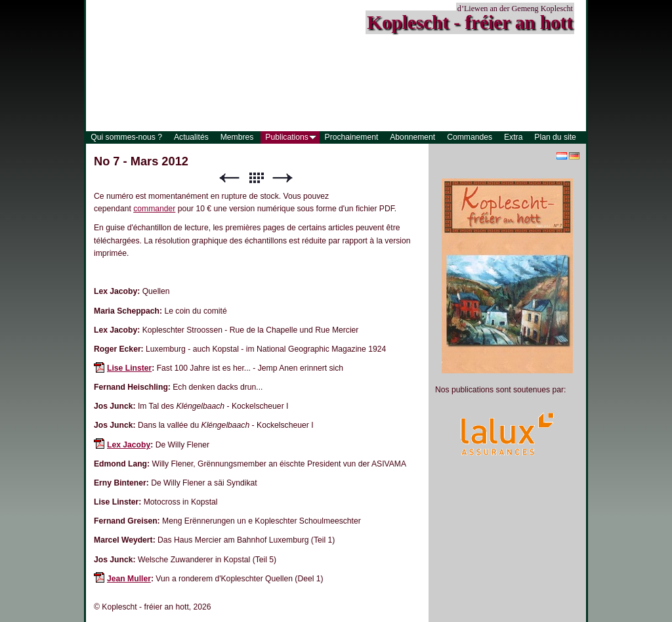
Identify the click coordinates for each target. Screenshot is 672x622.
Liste (256, 178)
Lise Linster (129, 368)
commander (154, 209)
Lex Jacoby (129, 445)
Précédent (229, 178)
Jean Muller (129, 579)
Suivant (283, 178)
